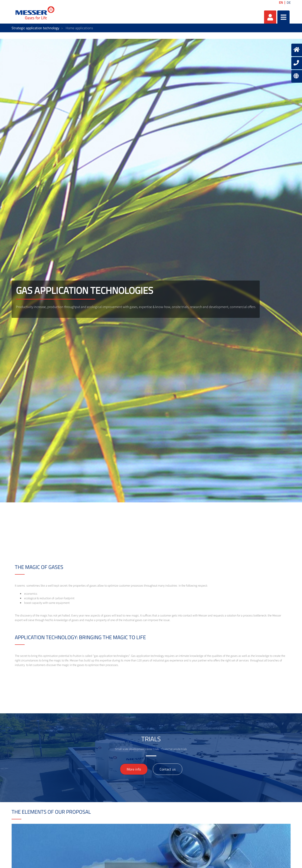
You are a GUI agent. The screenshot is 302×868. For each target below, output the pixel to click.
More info (134, 769)
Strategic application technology (35, 28)
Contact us (168, 769)
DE (289, 3)
